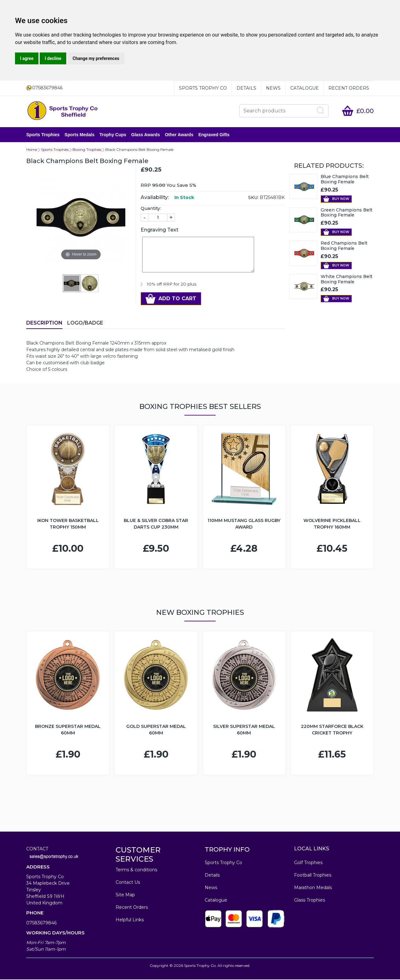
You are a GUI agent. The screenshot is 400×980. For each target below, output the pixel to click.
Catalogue (305, 88)
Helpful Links (130, 920)
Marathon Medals (313, 888)
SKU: (253, 198)
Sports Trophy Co (203, 88)
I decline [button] (53, 58)
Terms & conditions (136, 870)
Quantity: (151, 209)
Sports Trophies (43, 135)
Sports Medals (80, 135)
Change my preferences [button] (96, 58)
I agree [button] (27, 58)
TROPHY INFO (227, 850)
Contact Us (128, 883)
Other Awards (179, 135)
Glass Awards (146, 135)
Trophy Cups (113, 135)
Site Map (125, 895)
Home (32, 150)
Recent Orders (349, 88)
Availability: (155, 198)
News (273, 88)
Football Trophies (313, 876)
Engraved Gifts (214, 135)
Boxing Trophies (87, 150)
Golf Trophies (308, 863)
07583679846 (41, 923)
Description (44, 323)
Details (246, 88)
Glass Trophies (310, 901)
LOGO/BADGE (85, 323)
